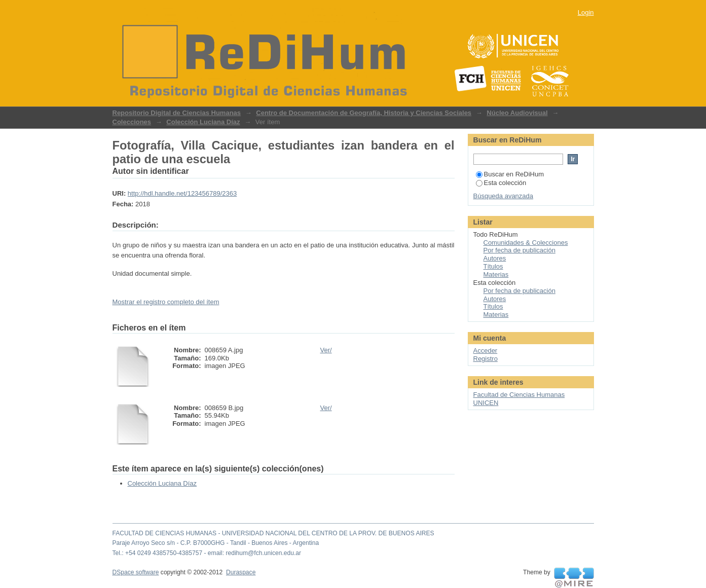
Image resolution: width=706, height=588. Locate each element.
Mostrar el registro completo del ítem (166, 302)
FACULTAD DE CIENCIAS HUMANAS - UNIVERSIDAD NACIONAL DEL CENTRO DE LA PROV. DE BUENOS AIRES (273, 533)
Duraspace (241, 572)
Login (586, 12)
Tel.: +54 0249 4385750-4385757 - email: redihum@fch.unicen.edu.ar (207, 553)
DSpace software (136, 572)
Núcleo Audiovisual (517, 113)
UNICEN (486, 403)
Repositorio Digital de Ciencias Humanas (177, 113)
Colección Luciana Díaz (203, 122)
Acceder (486, 351)
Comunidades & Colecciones (526, 243)
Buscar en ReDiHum (510, 174)
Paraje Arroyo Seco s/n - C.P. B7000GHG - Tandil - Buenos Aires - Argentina (216, 543)
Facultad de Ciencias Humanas (519, 395)
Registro (486, 359)
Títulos (493, 266)
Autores (495, 258)
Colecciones (132, 122)
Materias (496, 274)
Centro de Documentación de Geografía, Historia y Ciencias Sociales (364, 113)
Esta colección (501, 183)
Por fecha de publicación (519, 250)
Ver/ (326, 350)
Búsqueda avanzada (504, 196)
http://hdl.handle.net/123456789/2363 (182, 193)
